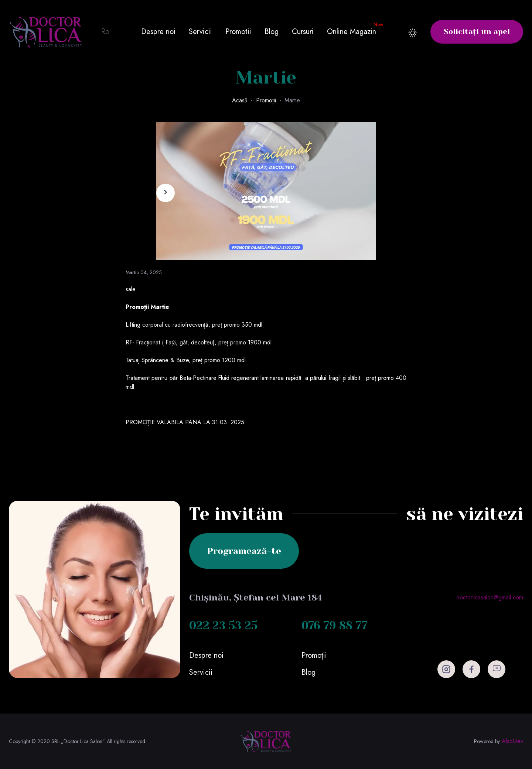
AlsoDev (512, 741)
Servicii (200, 32)
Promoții (266, 100)
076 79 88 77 (334, 626)
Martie (292, 100)
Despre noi (158, 32)
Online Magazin (352, 32)
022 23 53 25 (223, 626)
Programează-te (244, 551)
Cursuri (303, 32)
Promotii (238, 32)
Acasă (240, 100)
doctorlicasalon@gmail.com (490, 597)
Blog (272, 32)
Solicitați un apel (477, 32)
